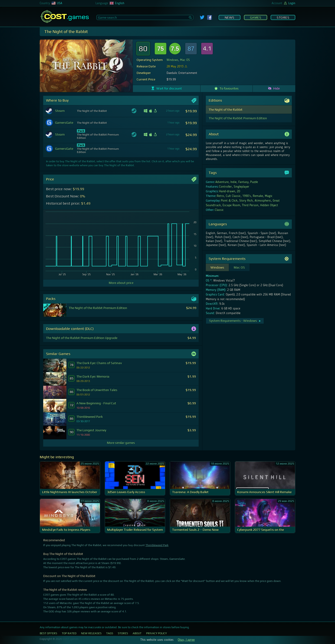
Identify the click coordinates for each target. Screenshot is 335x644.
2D (238, 191)
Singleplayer (241, 187)
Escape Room (231, 205)
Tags (110, 633)
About (137, 633)
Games (256, 17)
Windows (172, 60)
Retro (220, 196)
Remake (258, 196)
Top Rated (69, 633)
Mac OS (185, 60)
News (230, 17)
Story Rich (246, 201)
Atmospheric (263, 201)
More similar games (121, 443)
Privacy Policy (156, 633)
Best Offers (48, 633)
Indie (233, 182)
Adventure (222, 182)
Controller (225, 187)
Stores (283, 17)
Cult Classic (233, 196)
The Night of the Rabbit (226, 110)
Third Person (250, 205)
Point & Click (229, 201)
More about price (121, 283)
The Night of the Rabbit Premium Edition (238, 118)
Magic (269, 196)
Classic (219, 210)
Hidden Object (269, 205)
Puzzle (254, 182)
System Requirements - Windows (235, 321)
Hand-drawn (227, 191)
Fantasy (243, 182)
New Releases (91, 633)
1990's (247, 196)
